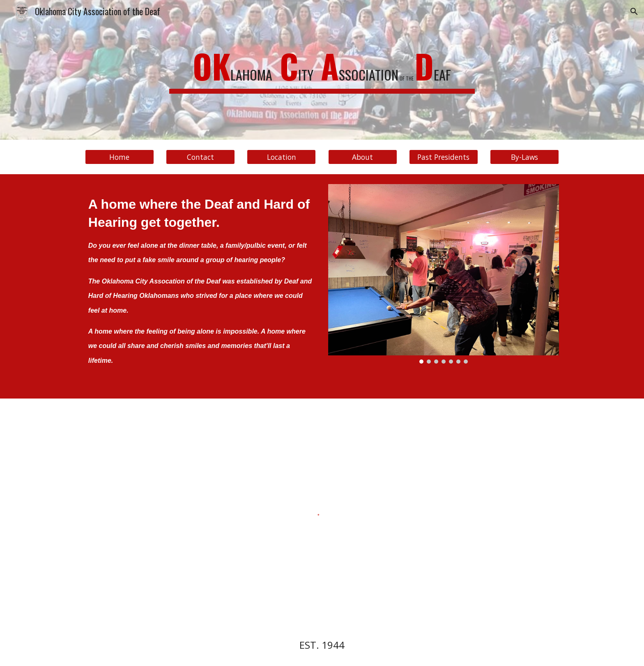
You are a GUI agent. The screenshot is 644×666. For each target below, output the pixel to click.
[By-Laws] (524, 157)
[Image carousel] (444, 274)
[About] (363, 157)
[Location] (281, 157)
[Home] (120, 157)
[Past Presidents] (444, 157)
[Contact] (200, 157)
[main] (322, 70)
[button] (634, 12)
